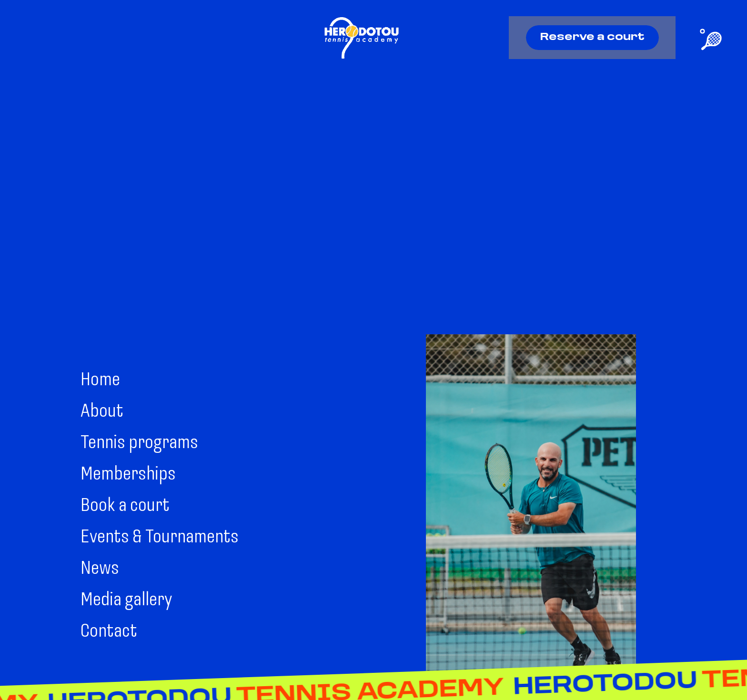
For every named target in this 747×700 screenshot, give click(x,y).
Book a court (125, 506)
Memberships (128, 475)
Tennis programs (139, 443)
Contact (109, 632)
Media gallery (126, 600)
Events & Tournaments (160, 538)
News (100, 569)
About (102, 412)
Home (100, 380)
